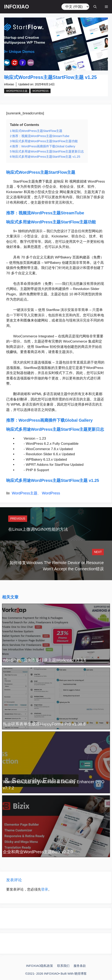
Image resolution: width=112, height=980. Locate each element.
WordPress (41, 91)
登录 (45, 889)
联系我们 (63, 966)
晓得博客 (81, 974)
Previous (18, 519)
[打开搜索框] (95, 7)
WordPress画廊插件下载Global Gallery (56, 420)
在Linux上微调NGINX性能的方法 (38, 529)
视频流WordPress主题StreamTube (51, 213)
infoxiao (9, 84)
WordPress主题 (17, 91)
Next (98, 552)
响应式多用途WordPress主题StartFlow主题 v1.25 (53, 480)
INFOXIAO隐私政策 (40, 966)
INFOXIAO (17, 7)
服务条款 (80, 966)
